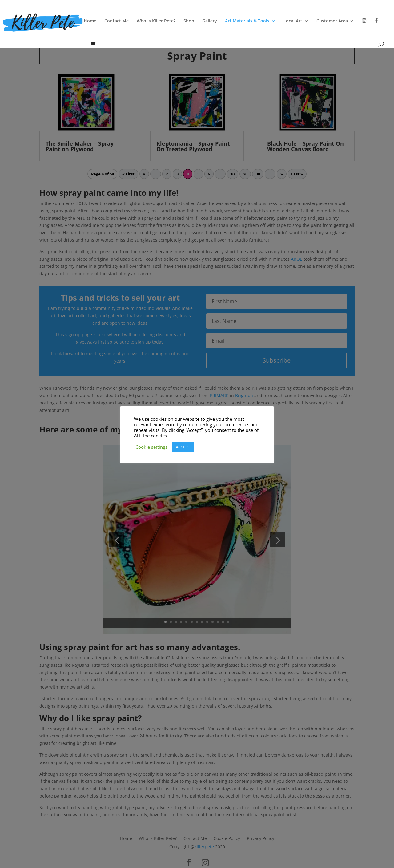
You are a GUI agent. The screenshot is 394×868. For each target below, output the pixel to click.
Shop (189, 21)
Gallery (210, 21)
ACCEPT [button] (183, 447)
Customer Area (332, 21)
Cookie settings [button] (151, 447)
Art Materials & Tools (247, 21)
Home (90, 21)
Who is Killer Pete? (156, 21)
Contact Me (117, 21)
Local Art (293, 21)
